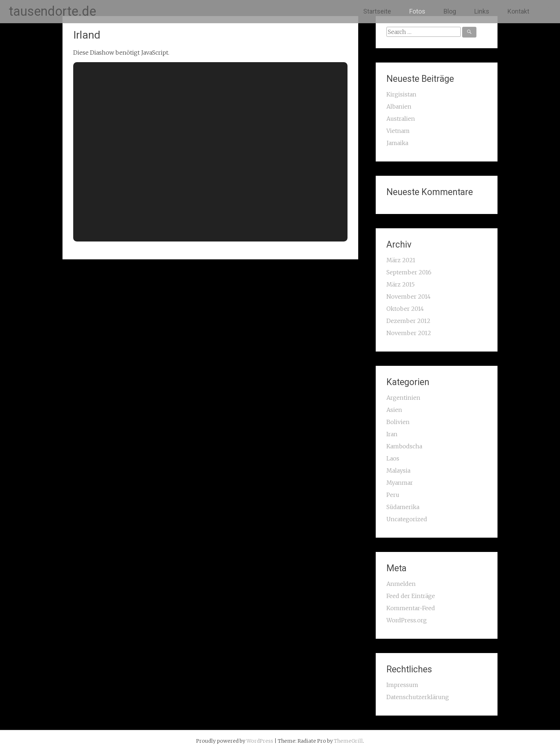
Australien (401, 119)
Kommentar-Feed (411, 608)
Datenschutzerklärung (418, 697)
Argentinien (403, 398)
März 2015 (401, 284)
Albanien (399, 106)
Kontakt (518, 11)
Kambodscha (404, 446)
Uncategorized (407, 519)
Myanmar (400, 483)
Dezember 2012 (408, 321)
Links (482, 11)
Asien (394, 410)
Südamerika (403, 507)
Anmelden (401, 584)
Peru (393, 495)
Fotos (417, 11)
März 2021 (401, 260)
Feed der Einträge (411, 596)
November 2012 (409, 333)
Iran (392, 434)
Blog (450, 11)
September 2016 (409, 272)
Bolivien (398, 422)
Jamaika (397, 143)
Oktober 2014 (405, 309)
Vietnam (398, 131)
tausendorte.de (52, 11)
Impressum (402, 685)
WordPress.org (407, 620)
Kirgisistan (401, 94)
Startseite (377, 11)
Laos (393, 458)
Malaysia (398, 470)
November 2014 (409, 297)
